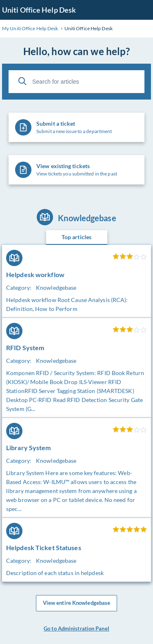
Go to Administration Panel (76, 628)
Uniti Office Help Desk (39, 10)
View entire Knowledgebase (77, 603)
